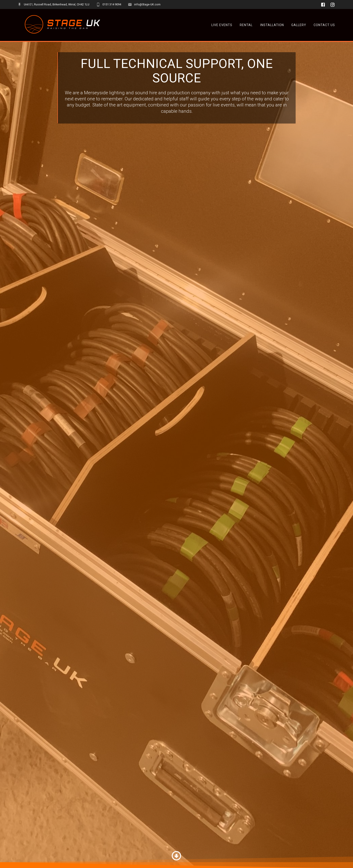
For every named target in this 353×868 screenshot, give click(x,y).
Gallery (299, 25)
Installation (272, 25)
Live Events (222, 25)
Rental (246, 25)
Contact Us (324, 25)
